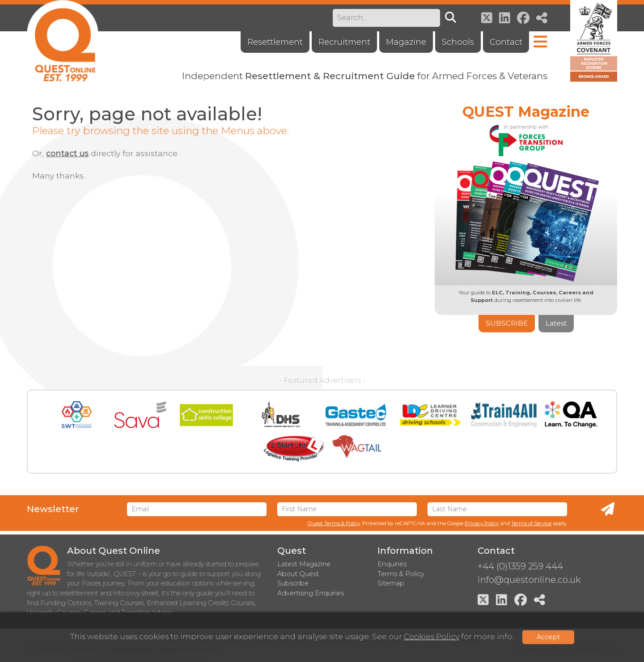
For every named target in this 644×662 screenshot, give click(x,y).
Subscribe (507, 323)
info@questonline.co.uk (529, 580)
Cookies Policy (432, 636)
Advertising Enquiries (311, 593)
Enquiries (392, 564)
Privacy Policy (482, 523)
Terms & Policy (401, 574)
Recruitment (344, 42)
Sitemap (391, 583)
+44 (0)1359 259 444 (520, 566)
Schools (458, 42)
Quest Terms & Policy (334, 523)
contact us (67, 153)
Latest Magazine (304, 564)
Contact (506, 42)
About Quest (298, 574)
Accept (548, 637)
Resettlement (275, 42)
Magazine (406, 42)
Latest (556, 323)
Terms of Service (531, 523)
